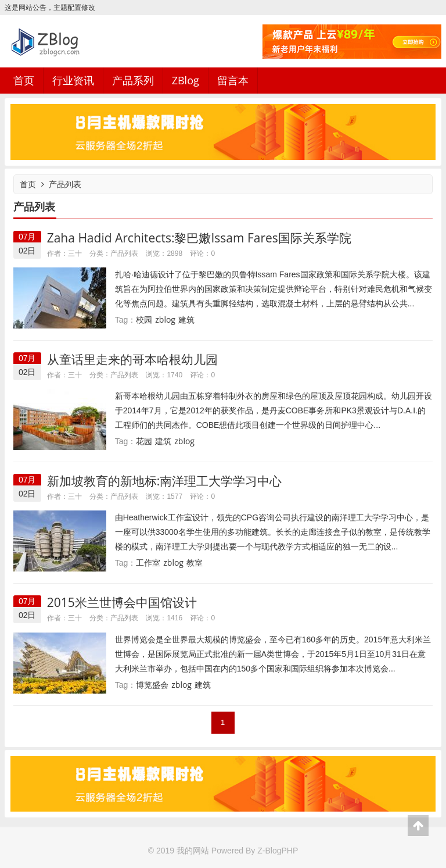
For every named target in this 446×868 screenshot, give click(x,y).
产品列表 (65, 184)
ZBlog (186, 80)
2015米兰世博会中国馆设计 (122, 602)
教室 (195, 562)
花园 (144, 441)
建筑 (186, 319)
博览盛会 (152, 685)
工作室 (148, 562)
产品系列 (133, 80)
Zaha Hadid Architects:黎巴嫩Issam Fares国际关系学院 (199, 238)
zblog (165, 319)
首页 (24, 80)
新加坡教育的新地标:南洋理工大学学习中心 (165, 481)
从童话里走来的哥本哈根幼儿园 (132, 359)
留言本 (233, 80)
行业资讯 (73, 80)
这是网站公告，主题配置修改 (50, 7)
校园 (144, 319)
